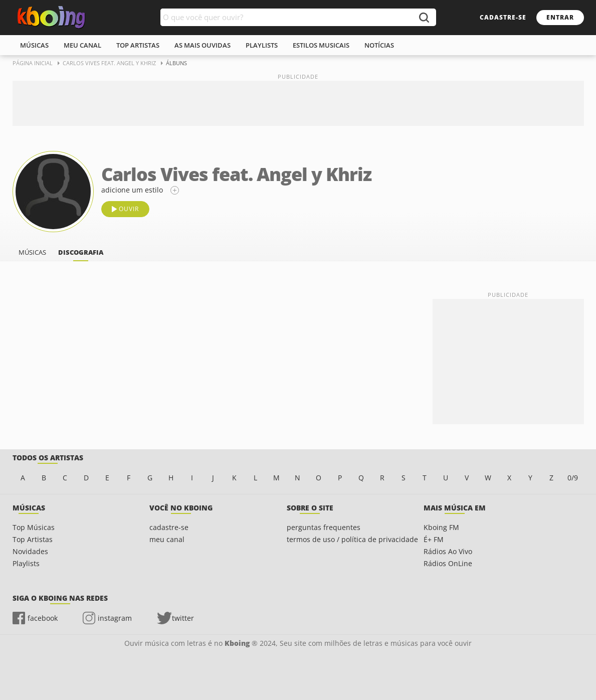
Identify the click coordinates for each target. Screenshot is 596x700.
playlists (262, 45)
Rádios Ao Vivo (448, 551)
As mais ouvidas (203, 45)
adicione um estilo (132, 190)
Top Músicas (34, 527)
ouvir (129, 209)
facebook (43, 618)
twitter (183, 618)
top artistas (138, 45)
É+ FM (434, 539)
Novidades (30, 551)
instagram (115, 618)
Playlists (26, 563)
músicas (34, 45)
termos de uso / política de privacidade (352, 539)
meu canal (82, 45)
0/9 (573, 478)
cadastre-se (503, 17)
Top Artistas (33, 539)
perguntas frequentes (324, 527)
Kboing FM (441, 527)
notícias (379, 45)
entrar (560, 17)
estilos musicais (321, 45)
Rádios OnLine (448, 563)
